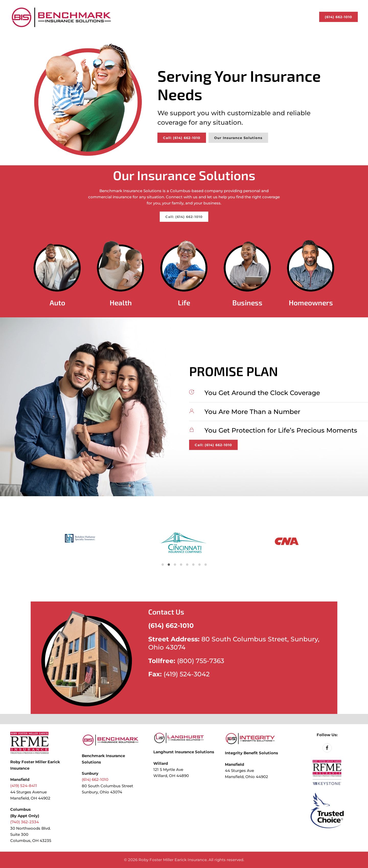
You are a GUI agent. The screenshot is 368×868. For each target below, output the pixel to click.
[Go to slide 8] (175, 565)
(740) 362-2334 (25, 822)
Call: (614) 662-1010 (182, 138)
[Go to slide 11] (181, 565)
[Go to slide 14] (187, 565)
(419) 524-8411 (24, 786)
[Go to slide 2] (163, 565)
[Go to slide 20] (199, 565)
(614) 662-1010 (338, 17)
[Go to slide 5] (169, 565)
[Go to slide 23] (206, 565)
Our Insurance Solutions (238, 138)
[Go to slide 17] (193, 565)
